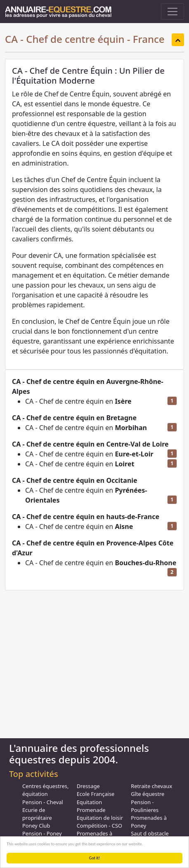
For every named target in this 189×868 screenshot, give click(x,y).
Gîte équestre (148, 794)
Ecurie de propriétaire (37, 814)
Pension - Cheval (43, 802)
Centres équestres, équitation (45, 790)
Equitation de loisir (100, 818)
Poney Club (36, 826)
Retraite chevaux (151, 786)
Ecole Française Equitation (96, 798)
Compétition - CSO (99, 826)
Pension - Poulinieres (145, 806)
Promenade (91, 810)
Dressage (88, 786)
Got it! (95, 858)
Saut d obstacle (150, 833)
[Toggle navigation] (172, 12)
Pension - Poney (42, 833)
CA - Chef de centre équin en (78, 401)
